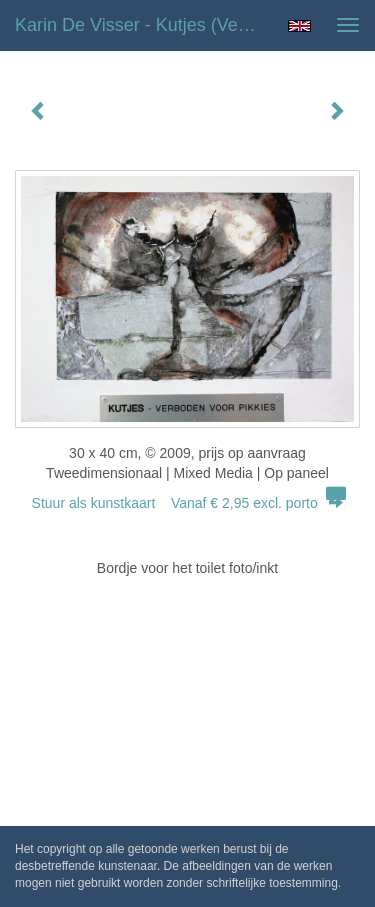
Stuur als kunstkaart (188, 503)
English (299, 26)
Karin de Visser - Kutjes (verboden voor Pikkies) (143, 25)
